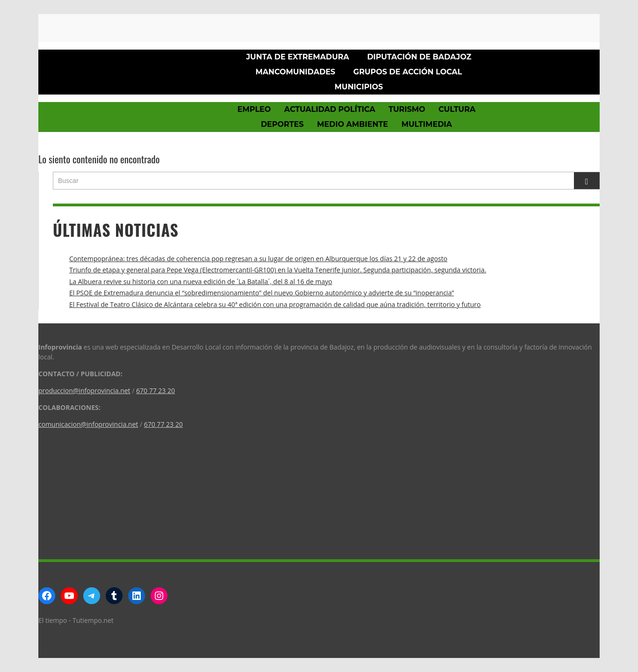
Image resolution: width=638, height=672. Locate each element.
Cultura (457, 109)
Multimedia (427, 124)
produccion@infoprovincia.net (84, 391)
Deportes (283, 124)
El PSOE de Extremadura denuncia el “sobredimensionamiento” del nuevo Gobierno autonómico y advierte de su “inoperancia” (262, 293)
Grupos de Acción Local (407, 72)
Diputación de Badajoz (419, 57)
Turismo (407, 109)
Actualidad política (330, 109)
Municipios (359, 87)
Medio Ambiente (353, 124)
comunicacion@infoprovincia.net (88, 424)
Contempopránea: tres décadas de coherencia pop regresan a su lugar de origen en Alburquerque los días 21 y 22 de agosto (258, 259)
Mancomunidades (295, 72)
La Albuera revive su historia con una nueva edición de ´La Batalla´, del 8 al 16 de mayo (201, 281)
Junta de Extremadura (297, 57)
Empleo (254, 109)
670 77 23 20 (156, 391)
